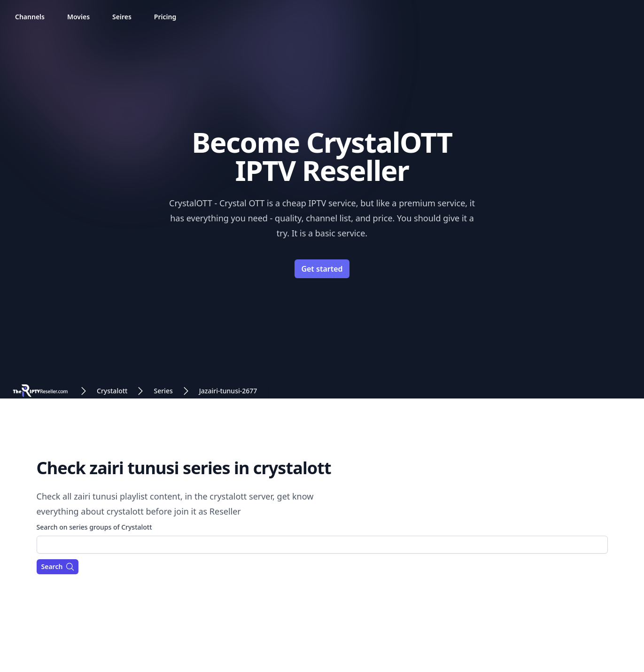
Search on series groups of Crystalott (94, 527)
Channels (30, 17)
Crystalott (112, 391)
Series (163, 391)
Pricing (165, 17)
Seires (122, 17)
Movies (78, 17)
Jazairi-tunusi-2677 (228, 391)
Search (58, 567)
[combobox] (322, 545)
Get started (322, 269)
